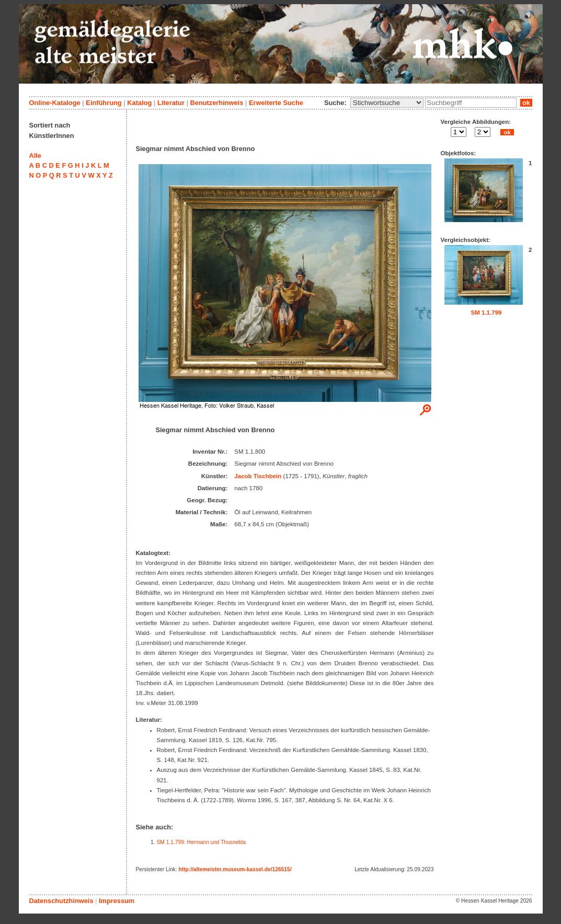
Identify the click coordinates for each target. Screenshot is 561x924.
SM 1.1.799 (486, 313)
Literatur (171, 103)
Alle (35, 155)
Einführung (104, 103)
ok (526, 103)
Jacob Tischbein (258, 476)
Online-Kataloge (55, 103)
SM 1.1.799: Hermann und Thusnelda (202, 842)
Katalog (139, 103)
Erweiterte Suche (276, 103)
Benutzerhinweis (217, 103)
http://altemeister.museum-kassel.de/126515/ (235, 869)
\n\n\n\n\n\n (387, 103)
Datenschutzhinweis (61, 901)
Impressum (117, 901)
